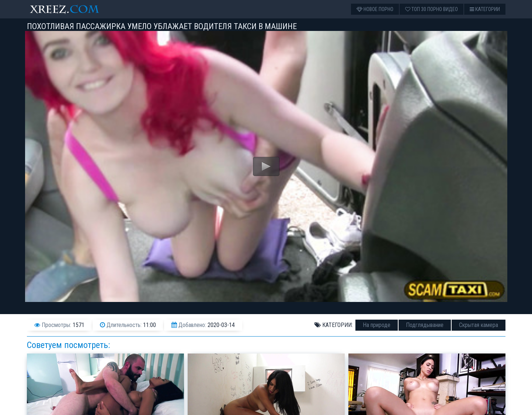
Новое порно (375, 9)
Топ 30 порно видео (432, 9)
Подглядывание (425, 325)
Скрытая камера (479, 325)
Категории (485, 9)
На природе (377, 325)
